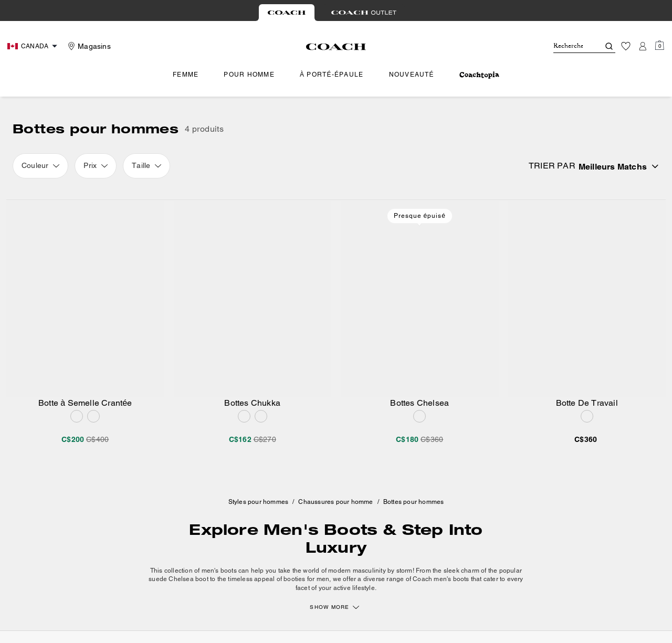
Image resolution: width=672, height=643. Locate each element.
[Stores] (88, 46)
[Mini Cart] (659, 46)
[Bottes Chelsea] (420, 298)
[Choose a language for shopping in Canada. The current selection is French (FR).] (34, 46)
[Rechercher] (568, 46)
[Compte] (643, 46)
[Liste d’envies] (626, 46)
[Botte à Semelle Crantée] (85, 298)
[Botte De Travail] (587, 298)
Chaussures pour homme (335, 502)
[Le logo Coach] (336, 47)
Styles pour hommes (259, 502)
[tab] (287, 13)
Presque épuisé (420, 216)
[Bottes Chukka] (253, 298)
